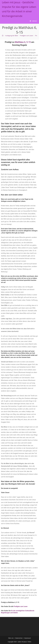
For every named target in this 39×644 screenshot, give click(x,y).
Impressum (28, 638)
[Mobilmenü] (33, 21)
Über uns (11, 638)
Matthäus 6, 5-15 (23, 42)
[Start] (3, 36)
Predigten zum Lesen (21, 606)
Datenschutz (19, 638)
